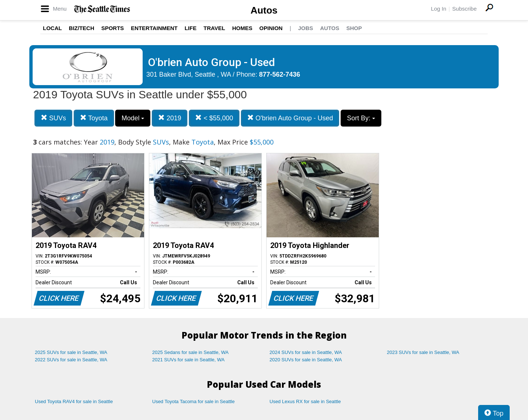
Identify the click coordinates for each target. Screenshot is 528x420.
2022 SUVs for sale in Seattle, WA (71, 360)
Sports (113, 28)
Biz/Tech (82, 28)
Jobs (306, 28)
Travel (214, 28)
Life (190, 28)
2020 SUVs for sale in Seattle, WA (306, 360)
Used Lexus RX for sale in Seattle (305, 401)
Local (52, 28)
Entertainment (154, 28)
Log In (439, 9)
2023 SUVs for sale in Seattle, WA (423, 352)
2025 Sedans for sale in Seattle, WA (190, 352)
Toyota (94, 118)
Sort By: (361, 118)
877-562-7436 (280, 74)
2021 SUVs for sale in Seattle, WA (188, 360)
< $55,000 (214, 118)
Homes (242, 28)
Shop (354, 28)
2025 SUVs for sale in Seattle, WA (71, 352)
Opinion (271, 28)
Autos (264, 10)
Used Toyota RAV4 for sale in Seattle (74, 401)
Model (133, 118)
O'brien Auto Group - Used (290, 118)
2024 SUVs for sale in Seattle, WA (306, 352)
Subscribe (464, 9)
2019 (170, 118)
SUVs (53, 118)
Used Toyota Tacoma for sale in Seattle (193, 401)
